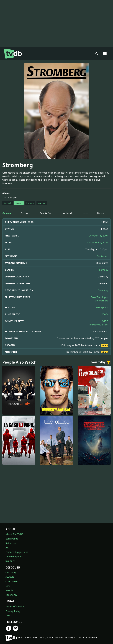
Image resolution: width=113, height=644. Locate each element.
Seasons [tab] (26, 213)
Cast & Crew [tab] (47, 213)
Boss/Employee (99, 297)
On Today (11, 572)
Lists (8, 586)
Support (10, 561)
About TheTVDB (14, 534)
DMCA (9, 615)
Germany (103, 290)
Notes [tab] (101, 213)
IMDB (105, 321)
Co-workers (102, 301)
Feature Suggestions (17, 552)
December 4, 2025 (98, 242)
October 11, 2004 (98, 236)
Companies (12, 581)
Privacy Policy (13, 611)
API (7, 547)
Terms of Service (15, 606)
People (9, 590)
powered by (101, 362)
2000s (105, 314)
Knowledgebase (14, 556)
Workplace (102, 307)
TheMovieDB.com (98, 325)
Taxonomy (11, 595)
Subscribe (11, 543)
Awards (10, 577)
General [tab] (7, 213)
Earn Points (12, 539)
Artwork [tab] (68, 213)
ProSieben (102, 256)
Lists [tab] (85, 213)
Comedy (104, 270)
